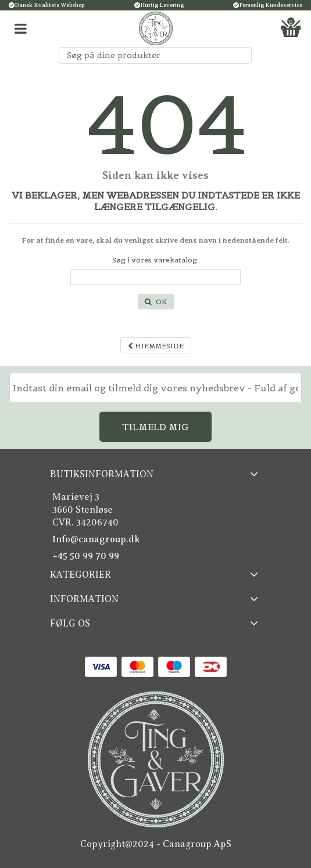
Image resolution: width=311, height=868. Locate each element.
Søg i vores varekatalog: (155, 260)
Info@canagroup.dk (96, 539)
